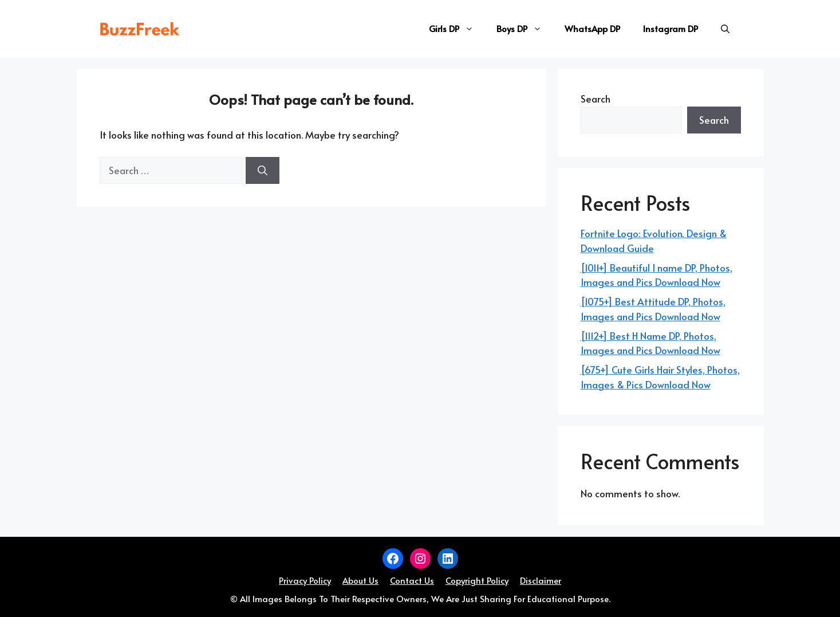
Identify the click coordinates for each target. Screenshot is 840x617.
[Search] (263, 171)
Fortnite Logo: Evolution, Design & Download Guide (654, 241)
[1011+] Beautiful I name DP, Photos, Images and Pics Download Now (656, 275)
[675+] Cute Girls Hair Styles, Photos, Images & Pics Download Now (660, 377)
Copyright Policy (477, 580)
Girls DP (457, 29)
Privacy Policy (305, 580)
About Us (360, 580)
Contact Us (412, 580)
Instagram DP (671, 28)
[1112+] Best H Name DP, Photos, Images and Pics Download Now (650, 343)
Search (596, 99)
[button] (725, 29)
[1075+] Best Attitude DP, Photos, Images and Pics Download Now (653, 309)
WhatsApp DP (592, 28)
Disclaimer (541, 580)
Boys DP (525, 29)
